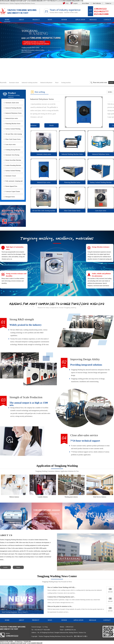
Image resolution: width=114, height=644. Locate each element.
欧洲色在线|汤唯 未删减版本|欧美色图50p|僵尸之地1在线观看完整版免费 (21, 643)
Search (111, 83)
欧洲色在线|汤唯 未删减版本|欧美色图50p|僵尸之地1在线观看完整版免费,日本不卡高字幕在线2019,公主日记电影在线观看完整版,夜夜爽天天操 (42, 1)
